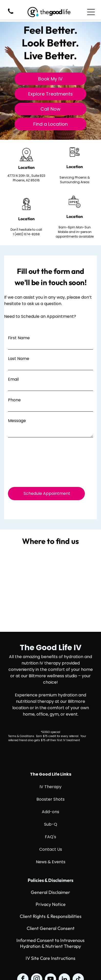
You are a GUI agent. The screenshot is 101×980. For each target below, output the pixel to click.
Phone (14, 400)
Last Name (19, 359)
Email (13, 379)
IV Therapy (50, 787)
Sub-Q (51, 824)
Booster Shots (50, 799)
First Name (19, 338)
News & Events (51, 862)
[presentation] (29, 463)
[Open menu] (91, 12)
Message (17, 421)
